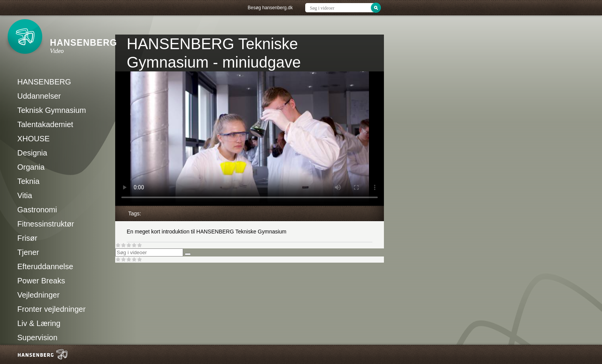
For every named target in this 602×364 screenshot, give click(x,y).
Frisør (27, 238)
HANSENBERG (44, 82)
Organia (31, 167)
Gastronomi (37, 210)
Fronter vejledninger (51, 309)
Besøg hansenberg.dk (270, 8)
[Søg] (188, 254)
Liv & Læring (39, 323)
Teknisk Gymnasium (52, 110)
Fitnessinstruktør (46, 224)
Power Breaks (41, 281)
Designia (32, 153)
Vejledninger (38, 295)
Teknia (28, 181)
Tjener (28, 252)
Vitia (25, 195)
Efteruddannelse (45, 266)
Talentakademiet (45, 124)
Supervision (37, 338)
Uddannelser (39, 96)
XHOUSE (33, 139)
